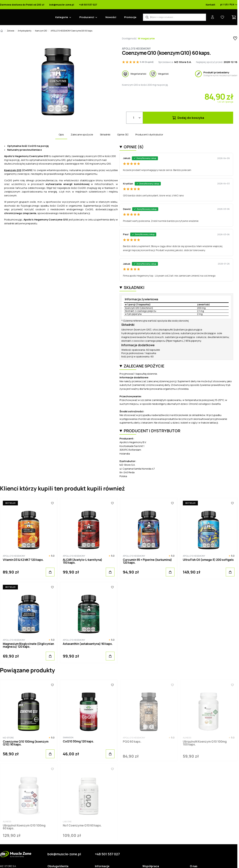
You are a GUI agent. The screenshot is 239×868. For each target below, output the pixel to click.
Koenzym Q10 (41, 31)
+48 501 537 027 (88, 5)
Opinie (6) (123, 135)
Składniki (105, 135)
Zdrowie (11, 31)
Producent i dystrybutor (149, 135)
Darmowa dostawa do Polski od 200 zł (22, 5)
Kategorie (62, 17)
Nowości (111, 17)
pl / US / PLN (229, 5)
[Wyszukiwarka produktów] (174, 17)
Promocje (130, 17)
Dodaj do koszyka (188, 118)
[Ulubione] (52, 503)
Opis (61, 135)
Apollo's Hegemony (136, 49)
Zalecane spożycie (82, 135)
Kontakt (211, 5)
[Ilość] (135, 118)
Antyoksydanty (25, 31)
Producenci (87, 17)
